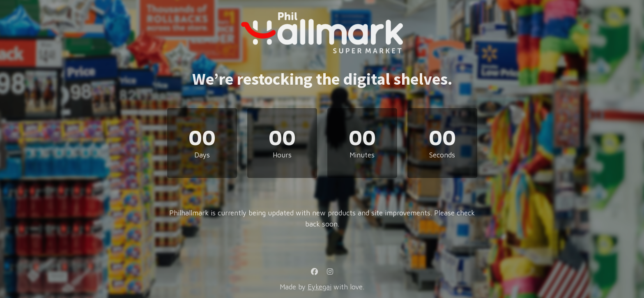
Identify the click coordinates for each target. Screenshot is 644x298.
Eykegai (320, 287)
